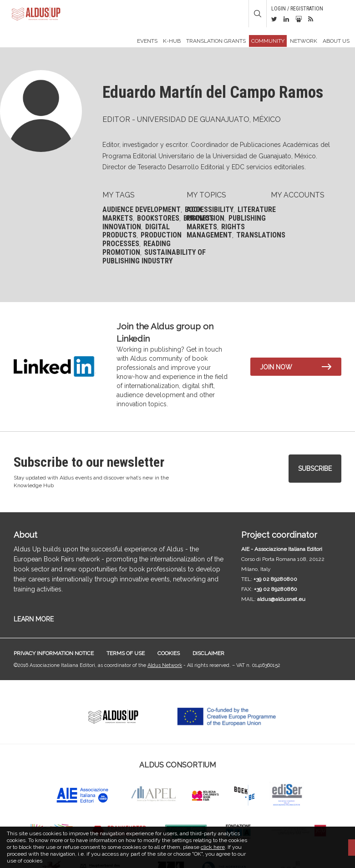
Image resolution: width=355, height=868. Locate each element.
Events (147, 41)
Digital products (136, 231)
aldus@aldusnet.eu (281, 599)
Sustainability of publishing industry (154, 257)
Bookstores (158, 218)
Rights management (216, 231)
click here (213, 847)
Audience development (142, 209)
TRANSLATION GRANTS (216, 41)
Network (304, 41)
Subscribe (315, 469)
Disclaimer (208, 653)
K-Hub (172, 41)
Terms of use (126, 653)
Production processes (142, 239)
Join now (276, 367)
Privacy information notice (54, 653)
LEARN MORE (34, 619)
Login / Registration (297, 9)
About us (336, 41)
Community (268, 41)
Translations (261, 235)
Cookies (169, 653)
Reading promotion (137, 248)
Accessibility (210, 209)
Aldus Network (165, 665)
